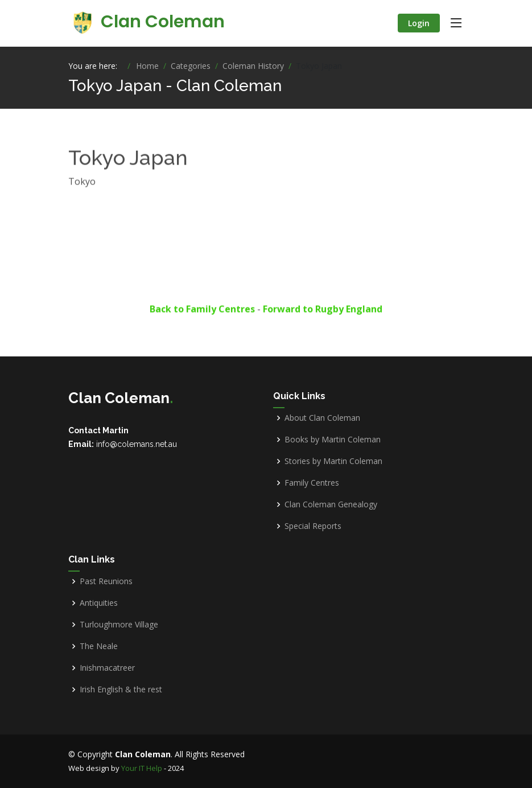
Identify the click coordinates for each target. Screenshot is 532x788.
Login (419, 23)
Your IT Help (142, 768)
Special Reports (313, 526)
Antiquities (99, 603)
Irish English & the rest (121, 689)
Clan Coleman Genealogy (331, 504)
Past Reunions (106, 581)
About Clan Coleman (322, 418)
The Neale (99, 646)
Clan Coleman (147, 22)
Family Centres (312, 483)
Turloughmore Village (119, 625)
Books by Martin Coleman (333, 440)
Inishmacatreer (107, 668)
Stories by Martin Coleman (333, 461)
